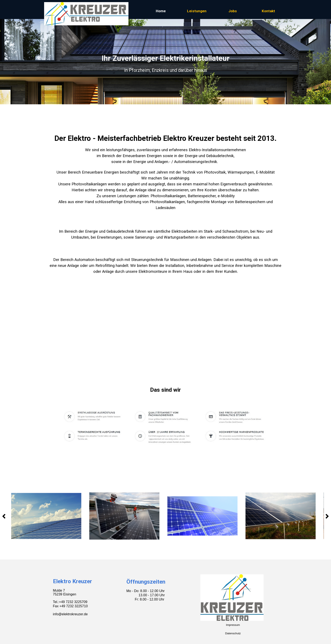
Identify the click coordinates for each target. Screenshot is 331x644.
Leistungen (197, 11)
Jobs (233, 11)
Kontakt (268, 11)
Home (161, 11)
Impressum (233, 625)
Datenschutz (233, 633)
